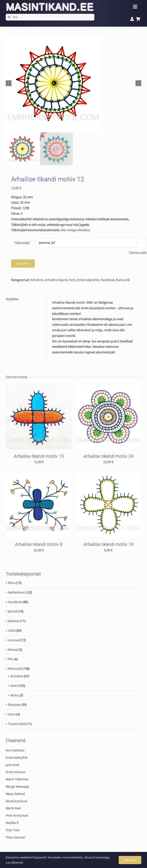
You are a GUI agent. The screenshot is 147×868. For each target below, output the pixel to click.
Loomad (14, 640)
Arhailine (37, 280)
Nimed (13, 650)
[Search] (9, 17)
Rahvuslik (123, 280)
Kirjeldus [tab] (12, 299)
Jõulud (13, 611)
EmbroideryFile (88, 280)
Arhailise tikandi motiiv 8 (39, 544)
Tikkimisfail (22, 243)
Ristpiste (14, 705)
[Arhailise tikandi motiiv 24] (108, 387)
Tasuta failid (17, 724)
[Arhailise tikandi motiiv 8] (39, 475)
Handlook (108, 280)
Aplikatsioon (17, 592)
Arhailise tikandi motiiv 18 (108, 544)
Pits (11, 659)
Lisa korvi (23, 263)
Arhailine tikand (56, 280)
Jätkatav (14, 621)
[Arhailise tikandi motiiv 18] (108, 475)
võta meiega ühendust (75, 230)
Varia (12, 714)
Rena (12, 583)
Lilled (12, 630)
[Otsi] (50, 17)
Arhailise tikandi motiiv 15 (39, 456)
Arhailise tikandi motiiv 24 (108, 456)
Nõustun (130, 860)
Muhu (15, 695)
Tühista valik (138, 253)
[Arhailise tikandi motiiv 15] (39, 387)
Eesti (72, 280)
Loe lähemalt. (15, 862)
